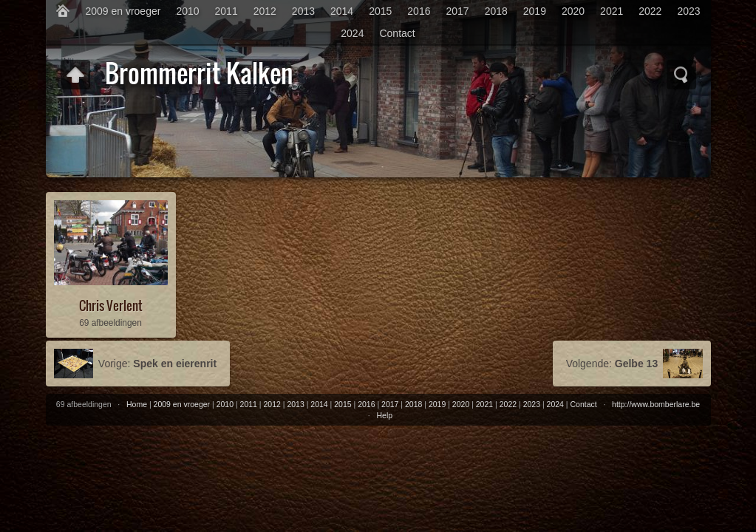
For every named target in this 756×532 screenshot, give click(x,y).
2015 (380, 11)
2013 (303, 11)
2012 (265, 11)
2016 (419, 11)
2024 (352, 33)
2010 (187, 11)
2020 (573, 11)
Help (384, 415)
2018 (496, 11)
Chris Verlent (111, 306)
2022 (650, 11)
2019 (535, 11)
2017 (457, 11)
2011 (227, 11)
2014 (342, 11)
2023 (688, 11)
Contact (397, 33)
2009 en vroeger (123, 11)
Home (137, 404)
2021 (612, 11)
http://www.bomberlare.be (656, 404)
